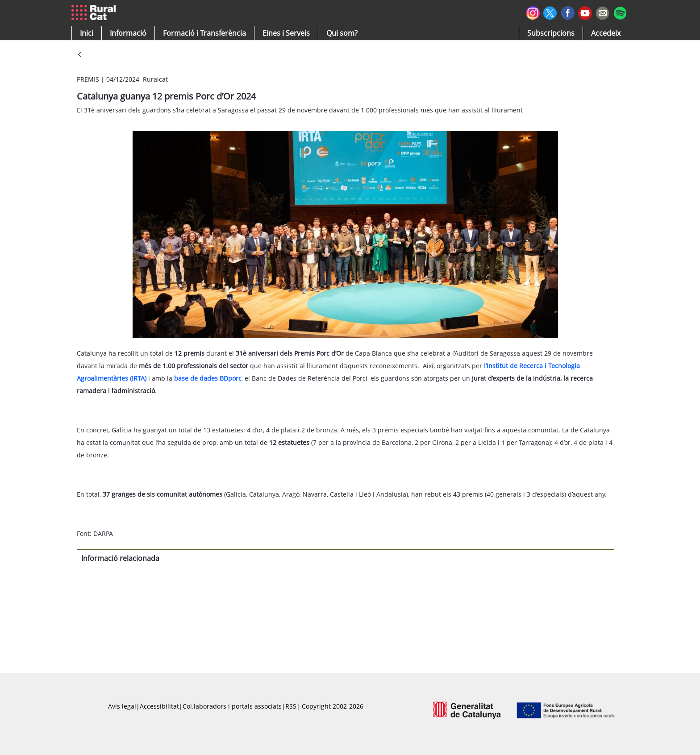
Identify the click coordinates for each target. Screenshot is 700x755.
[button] (87, 33)
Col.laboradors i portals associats (232, 706)
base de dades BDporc (208, 378)
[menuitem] (204, 33)
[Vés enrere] (79, 55)
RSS (291, 706)
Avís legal (122, 706)
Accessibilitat (159, 706)
